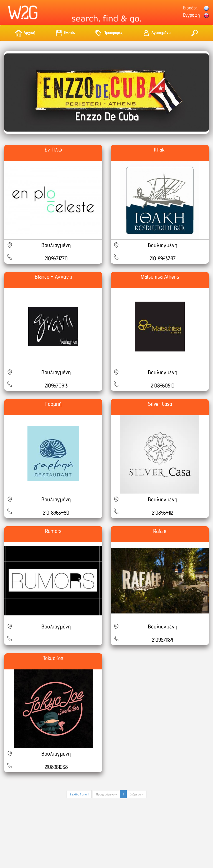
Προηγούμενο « (106, 794)
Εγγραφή (191, 15)
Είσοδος (190, 8)
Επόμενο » (136, 794)
